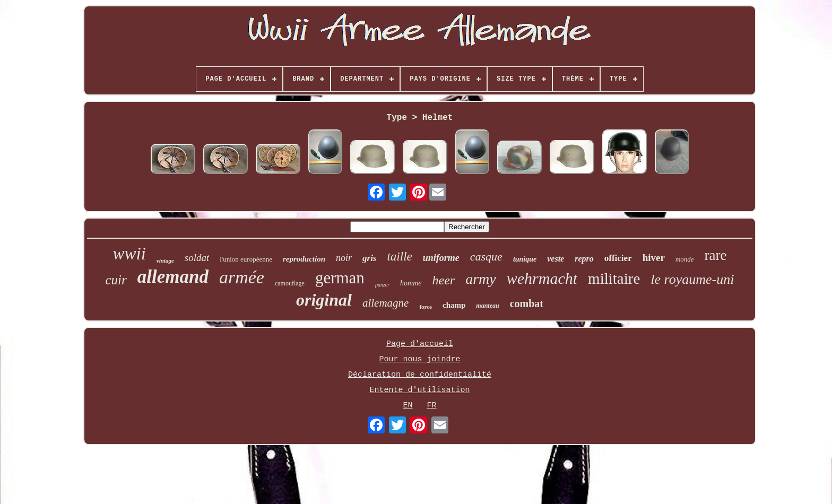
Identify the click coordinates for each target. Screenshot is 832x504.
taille (399, 257)
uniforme (441, 258)
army (481, 279)
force (426, 307)
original (324, 300)
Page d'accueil (420, 344)
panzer (382, 285)
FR (432, 406)
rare (716, 255)
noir (344, 258)
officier (618, 258)
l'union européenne (246, 259)
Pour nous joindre (419, 359)
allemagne (385, 303)
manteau (487, 306)
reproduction (304, 259)
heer (444, 280)
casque (486, 257)
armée (242, 277)
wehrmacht (542, 278)
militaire (614, 279)
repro (584, 259)
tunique (525, 259)
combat (527, 303)
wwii (129, 254)
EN (408, 406)
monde (685, 259)
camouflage (290, 283)
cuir (116, 280)
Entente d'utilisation (419, 390)
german (340, 278)
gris (369, 258)
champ (454, 305)
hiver (654, 258)
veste (556, 259)
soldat (197, 258)
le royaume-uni (692, 279)
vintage (165, 260)
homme (411, 283)
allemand (173, 277)
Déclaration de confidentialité (420, 375)
